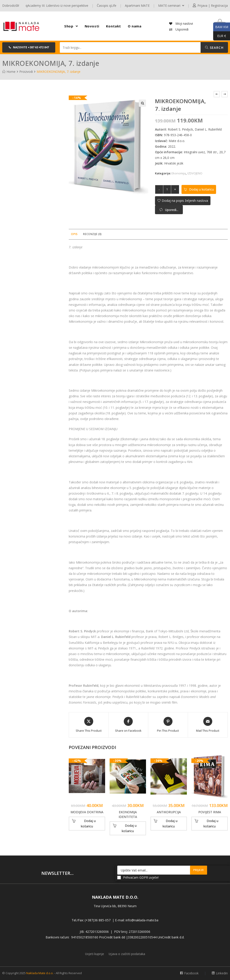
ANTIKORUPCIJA (169, 812)
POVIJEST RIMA (210, 812)
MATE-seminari (171, 6)
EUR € (220, 36)
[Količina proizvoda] (167, 189)
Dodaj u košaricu (201, 189)
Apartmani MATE (137, 6)
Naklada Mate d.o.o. (40, 973)
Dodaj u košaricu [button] (88, 823)
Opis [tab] (74, 234)
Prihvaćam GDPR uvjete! (138, 877)
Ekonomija (179, 173)
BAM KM (221, 27)
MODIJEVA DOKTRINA (87, 812)
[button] (29, 47)
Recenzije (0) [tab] (92, 234)
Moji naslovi (184, 23)
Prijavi (199, 870)
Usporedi (181, 29)
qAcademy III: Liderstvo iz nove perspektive (57, 6)
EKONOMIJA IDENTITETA (128, 814)
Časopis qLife (107, 6)
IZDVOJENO (195, 173)
